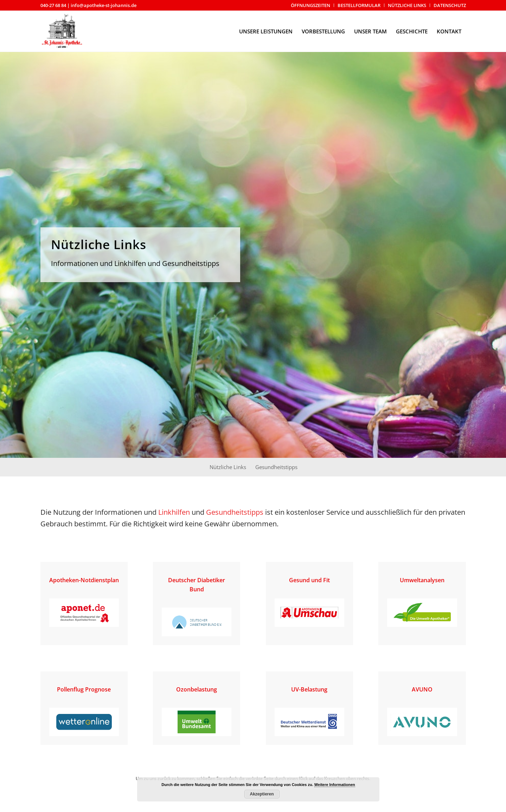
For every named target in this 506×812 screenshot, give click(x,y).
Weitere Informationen (335, 785)
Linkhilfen (174, 512)
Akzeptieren (262, 794)
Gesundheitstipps (235, 512)
